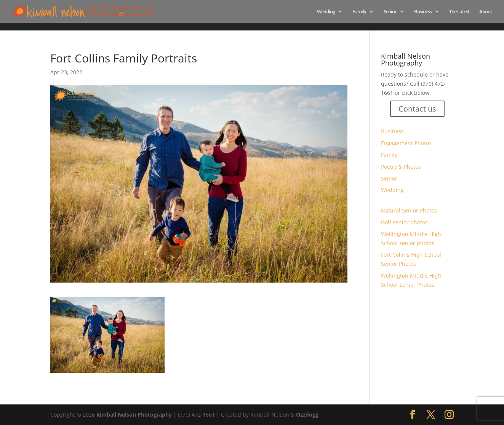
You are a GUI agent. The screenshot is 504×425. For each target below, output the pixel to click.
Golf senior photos (404, 222)
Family (359, 12)
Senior (390, 12)
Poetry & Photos (401, 167)
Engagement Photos (406, 143)
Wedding (326, 12)
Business (423, 12)
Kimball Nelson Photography (134, 415)
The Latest (459, 12)
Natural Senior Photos (409, 210)
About (486, 12)
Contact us (417, 109)
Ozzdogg (307, 415)
